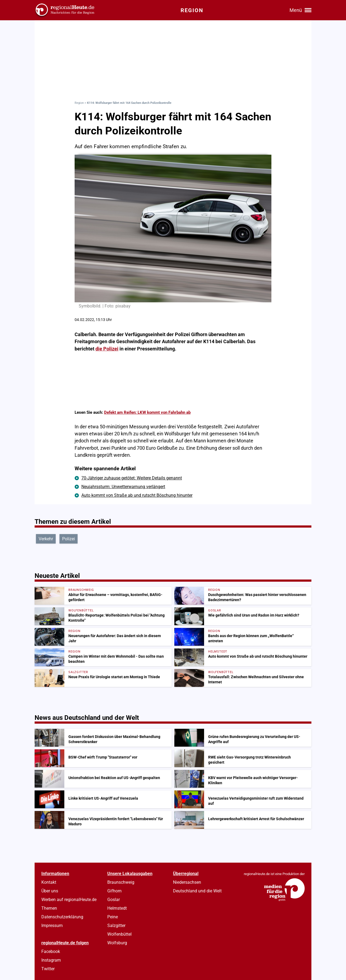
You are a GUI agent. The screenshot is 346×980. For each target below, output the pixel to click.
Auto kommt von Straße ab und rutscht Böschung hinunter (137, 495)
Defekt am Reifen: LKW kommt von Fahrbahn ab (147, 412)
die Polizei (107, 349)
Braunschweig (121, 882)
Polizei (69, 539)
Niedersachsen (187, 882)
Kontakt (49, 882)
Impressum (52, 926)
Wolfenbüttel (119, 934)
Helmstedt (117, 908)
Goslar (114, 900)
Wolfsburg (117, 943)
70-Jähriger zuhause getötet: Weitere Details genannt (132, 478)
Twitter (48, 969)
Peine (113, 917)
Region (79, 103)
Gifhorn (114, 891)
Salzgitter (116, 926)
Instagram (51, 960)
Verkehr (46, 539)
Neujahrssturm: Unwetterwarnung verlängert (123, 487)
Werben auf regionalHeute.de (69, 900)
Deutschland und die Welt (197, 891)
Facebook (51, 951)
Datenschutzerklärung (62, 917)
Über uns (50, 891)
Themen (49, 908)
